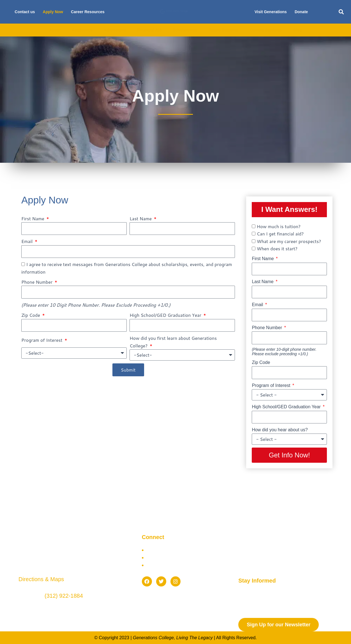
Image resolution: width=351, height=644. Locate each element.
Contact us (25, 12)
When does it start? (277, 248)
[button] (341, 12)
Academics (82, 30)
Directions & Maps (41, 579)
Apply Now (53, 12)
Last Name (141, 218)
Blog (297, 30)
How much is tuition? (279, 226)
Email (28, 241)
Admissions (115, 30)
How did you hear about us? (280, 430)
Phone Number (38, 282)
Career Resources (88, 12)
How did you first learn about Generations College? (173, 342)
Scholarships (185, 30)
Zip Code (31, 315)
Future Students (224, 30)
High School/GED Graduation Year (166, 315)
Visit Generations (271, 12)
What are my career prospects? (289, 241)
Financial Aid (149, 30)
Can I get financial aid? (280, 234)
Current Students (266, 30)
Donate (301, 12)
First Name (33, 218)
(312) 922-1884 (64, 596)
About (55, 30)
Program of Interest (42, 340)
